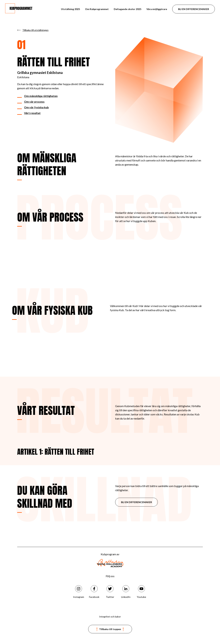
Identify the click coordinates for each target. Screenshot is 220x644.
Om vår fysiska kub (36, 107)
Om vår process (34, 102)
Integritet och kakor (110, 617)
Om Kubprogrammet (97, 9)
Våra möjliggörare (157, 9)
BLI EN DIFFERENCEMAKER (194, 9)
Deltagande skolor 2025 (128, 9)
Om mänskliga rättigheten (41, 96)
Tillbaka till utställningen (35, 30)
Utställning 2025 (70, 9)
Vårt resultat (32, 113)
